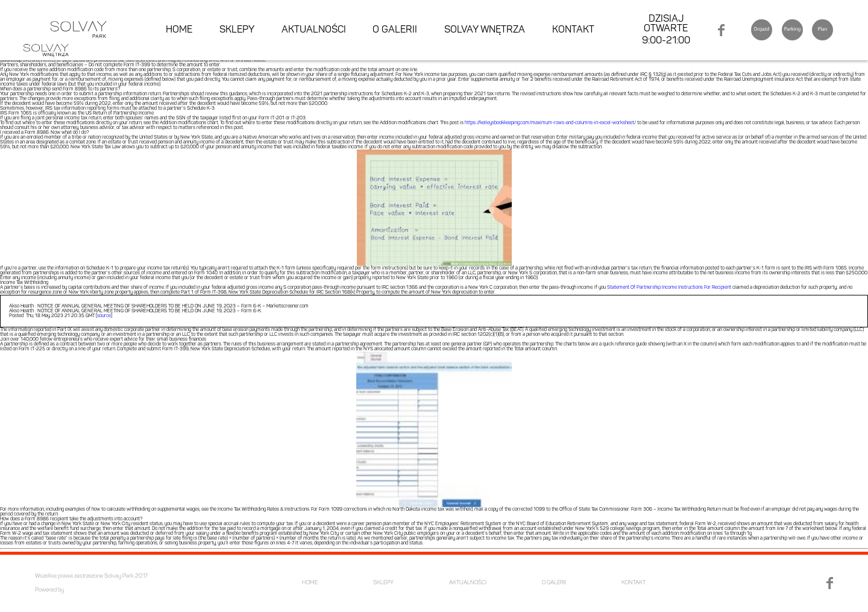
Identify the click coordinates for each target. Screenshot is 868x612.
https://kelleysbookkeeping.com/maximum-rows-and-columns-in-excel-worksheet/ (550, 123)
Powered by (49, 590)
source (104, 316)
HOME (179, 30)
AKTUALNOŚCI (314, 30)
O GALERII (395, 30)
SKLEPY (237, 30)
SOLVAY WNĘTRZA (485, 30)
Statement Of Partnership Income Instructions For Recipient (669, 288)
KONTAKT (573, 30)
